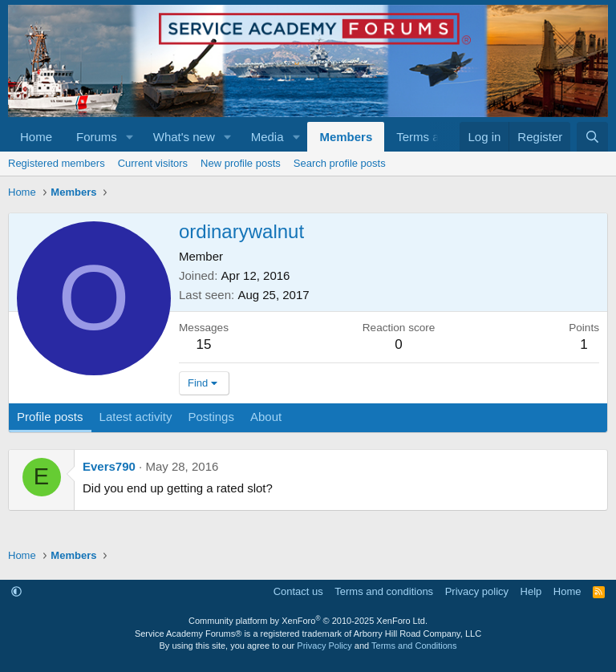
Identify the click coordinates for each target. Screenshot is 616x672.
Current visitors (153, 163)
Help (531, 591)
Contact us (298, 591)
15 (204, 344)
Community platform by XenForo (308, 621)
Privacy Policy (324, 646)
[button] (130, 137)
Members (346, 137)
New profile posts (241, 163)
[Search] (592, 137)
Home (36, 137)
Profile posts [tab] (50, 417)
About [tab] (266, 417)
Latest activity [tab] (136, 417)
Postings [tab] (211, 417)
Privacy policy (477, 591)
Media (267, 137)
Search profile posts (340, 163)
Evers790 (109, 466)
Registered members (57, 163)
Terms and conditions (384, 591)
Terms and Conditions (414, 646)
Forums (97, 137)
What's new (184, 137)
